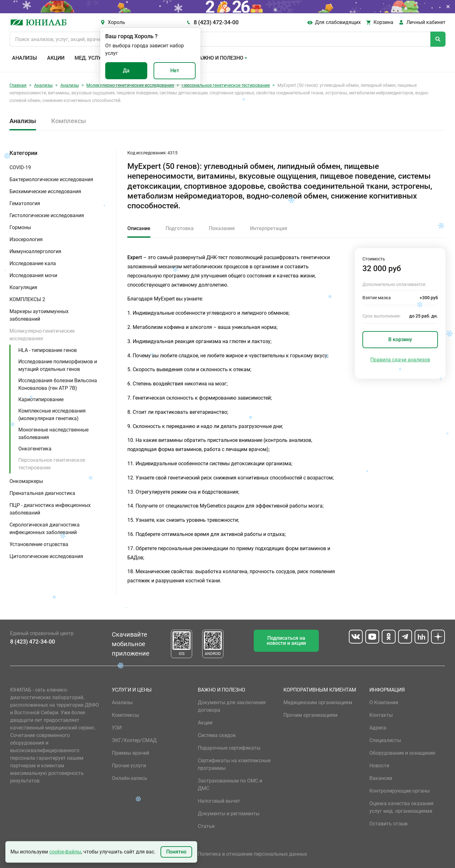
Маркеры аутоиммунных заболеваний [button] (39, 315)
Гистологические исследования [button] (47, 215)
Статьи (206, 826)
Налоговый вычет (219, 801)
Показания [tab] (222, 228)
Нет (175, 71)
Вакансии (381, 778)
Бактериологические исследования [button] (51, 179)
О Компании (384, 702)
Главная (18, 85)
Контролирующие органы (400, 791)
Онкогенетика (35, 449)
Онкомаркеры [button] (26, 481)
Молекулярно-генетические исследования (130, 85)
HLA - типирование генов (48, 350)
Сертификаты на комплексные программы (234, 764)
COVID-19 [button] (20, 167)
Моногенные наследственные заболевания (53, 434)
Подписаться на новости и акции (286, 641)
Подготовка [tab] (180, 228)
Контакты (381, 715)
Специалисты (385, 740)
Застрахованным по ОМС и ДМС (230, 785)
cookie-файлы (65, 852)
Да (126, 71)
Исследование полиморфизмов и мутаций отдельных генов (58, 365)
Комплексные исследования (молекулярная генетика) (52, 415)
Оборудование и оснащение (402, 753)
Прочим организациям (310, 715)
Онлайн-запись (130, 778)
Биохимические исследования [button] (45, 191)
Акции (56, 58)
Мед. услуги (91, 58)
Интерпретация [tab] (269, 228)
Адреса (378, 728)
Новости (379, 766)
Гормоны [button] (20, 227)
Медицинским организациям (318, 702)
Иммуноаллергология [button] (35, 251)
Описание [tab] (139, 228)
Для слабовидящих (338, 22)
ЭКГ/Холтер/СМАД (134, 740)
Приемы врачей (130, 753)
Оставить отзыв (388, 824)
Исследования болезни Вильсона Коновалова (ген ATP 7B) (58, 384)
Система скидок (217, 735)
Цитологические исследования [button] (46, 556)
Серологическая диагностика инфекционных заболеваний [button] (45, 529)
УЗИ (117, 728)
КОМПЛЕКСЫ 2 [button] (27, 299)
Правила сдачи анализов (400, 360)
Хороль (116, 22)
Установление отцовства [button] (39, 544)
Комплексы (69, 121)
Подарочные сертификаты (229, 748)
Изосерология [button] (26, 239)
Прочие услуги (129, 766)
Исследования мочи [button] (33, 275)
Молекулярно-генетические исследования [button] (42, 335)
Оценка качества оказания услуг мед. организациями (401, 807)
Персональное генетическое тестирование (226, 85)
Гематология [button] (25, 203)
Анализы (24, 58)
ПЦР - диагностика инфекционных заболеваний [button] (50, 509)
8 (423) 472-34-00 (216, 22)
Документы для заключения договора (232, 706)
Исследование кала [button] (33, 263)
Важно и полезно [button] (219, 58)
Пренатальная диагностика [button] (42, 493)
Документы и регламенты (229, 814)
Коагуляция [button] (23, 287)
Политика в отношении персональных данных (252, 854)
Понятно (176, 852)
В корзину (400, 339)
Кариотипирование (41, 399)
